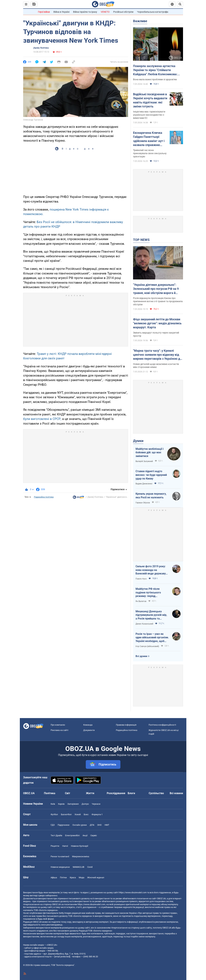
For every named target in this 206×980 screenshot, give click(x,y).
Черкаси (96, 804)
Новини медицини (60, 867)
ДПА (92, 825)
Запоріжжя (73, 804)
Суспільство (156, 793)
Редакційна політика (44, 497)
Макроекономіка (81, 856)
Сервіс (94, 835)
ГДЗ (53, 825)
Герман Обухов (143, 503)
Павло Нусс (141, 579)
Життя (90, 793)
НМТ (107, 825)
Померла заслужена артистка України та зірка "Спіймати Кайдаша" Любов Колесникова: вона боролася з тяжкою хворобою (158, 70)
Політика (50, 793)
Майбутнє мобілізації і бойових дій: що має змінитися (150, 452)
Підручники (64, 825)
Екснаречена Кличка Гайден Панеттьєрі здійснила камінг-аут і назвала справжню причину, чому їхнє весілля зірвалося (149, 139)
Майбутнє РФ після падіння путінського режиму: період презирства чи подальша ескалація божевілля (151, 593)
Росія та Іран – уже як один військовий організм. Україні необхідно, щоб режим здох (152, 638)
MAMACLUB (79, 867)
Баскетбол (66, 814)
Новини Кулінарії (80, 846)
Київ (53, 804)
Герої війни (44, 12)
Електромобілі (72, 835)
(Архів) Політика (41, 48)
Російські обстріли (123, 12)
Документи (89, 730)
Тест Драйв (56, 835)
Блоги (131, 793)
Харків (61, 804)
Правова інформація (126, 725)
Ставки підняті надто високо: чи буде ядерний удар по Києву (151, 475)
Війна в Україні (61, 12)
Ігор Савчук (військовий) (147, 646)
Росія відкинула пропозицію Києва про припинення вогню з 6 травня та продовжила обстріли (158, 301)
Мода (82, 877)
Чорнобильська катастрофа (153, 12)
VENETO (105, 12)
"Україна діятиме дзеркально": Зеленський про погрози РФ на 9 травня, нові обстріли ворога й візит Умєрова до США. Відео (156, 289)
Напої (65, 846)
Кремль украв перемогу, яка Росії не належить (151, 496)
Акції (85, 835)
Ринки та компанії (60, 856)
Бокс (86, 814)
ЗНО (99, 825)
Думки (138, 441)
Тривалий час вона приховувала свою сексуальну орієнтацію (150, 153)
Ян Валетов (141, 601)
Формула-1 (97, 814)
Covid (90, 867)
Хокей (78, 814)
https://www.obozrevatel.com (133, 892)
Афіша (54, 877)
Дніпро (85, 804)
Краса (73, 877)
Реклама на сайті (59, 730)
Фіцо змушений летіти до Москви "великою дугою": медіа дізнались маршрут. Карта (157, 323)
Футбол (54, 814)
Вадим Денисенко (144, 484)
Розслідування (116, 793)
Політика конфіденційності (162, 725)
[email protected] (62, 957)
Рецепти (55, 846)
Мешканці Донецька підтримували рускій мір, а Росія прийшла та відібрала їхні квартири (151, 615)
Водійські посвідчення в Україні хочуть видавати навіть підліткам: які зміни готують (150, 100)
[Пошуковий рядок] (180, 4)
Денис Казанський (144, 624)
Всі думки (141, 656)
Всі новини (176, 793)
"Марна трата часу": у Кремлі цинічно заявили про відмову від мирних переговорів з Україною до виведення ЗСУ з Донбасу (157, 355)
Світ (68, 793)
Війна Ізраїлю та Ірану (85, 12)
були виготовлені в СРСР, (42, 419)
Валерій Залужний (144, 461)
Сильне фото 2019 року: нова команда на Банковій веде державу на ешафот (151, 570)
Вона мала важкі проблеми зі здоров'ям (155, 79)
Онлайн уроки (80, 825)
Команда (88, 725)
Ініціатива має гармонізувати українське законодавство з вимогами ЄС (149, 115)
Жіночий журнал (96, 877)
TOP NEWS (141, 240)
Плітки (63, 877)
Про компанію (58, 725)
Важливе (140, 21)
